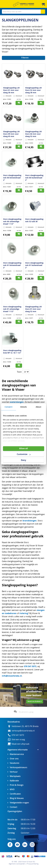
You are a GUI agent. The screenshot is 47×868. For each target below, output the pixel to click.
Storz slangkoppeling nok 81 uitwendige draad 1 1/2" (12, 309)
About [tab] (39, 407)
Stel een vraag (18, 740)
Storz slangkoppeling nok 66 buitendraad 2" (34, 178)
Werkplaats (15, 776)
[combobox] (23, 12)
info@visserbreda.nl (12, 676)
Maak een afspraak (20, 744)
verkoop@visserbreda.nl (23, 731)
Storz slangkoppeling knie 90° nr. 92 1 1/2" (12, 352)
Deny (23, 460)
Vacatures (15, 763)
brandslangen (30, 521)
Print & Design (17, 785)
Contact (13, 807)
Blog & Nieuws (17, 798)
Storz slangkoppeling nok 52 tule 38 (34, 220)
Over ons (14, 759)
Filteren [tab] (25, 58)
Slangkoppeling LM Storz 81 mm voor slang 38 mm (11, 90)
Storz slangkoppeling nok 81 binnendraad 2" (12, 265)
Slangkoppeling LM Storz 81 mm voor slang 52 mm (33, 309)
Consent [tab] (9, 407)
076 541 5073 (30, 666)
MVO (12, 789)
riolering (24, 613)
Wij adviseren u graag (26, 712)
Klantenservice (17, 754)
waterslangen (17, 402)
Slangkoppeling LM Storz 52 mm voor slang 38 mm (33, 90)
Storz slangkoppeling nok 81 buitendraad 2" (34, 265)
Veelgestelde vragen (19, 803)
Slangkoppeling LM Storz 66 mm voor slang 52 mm (33, 134)
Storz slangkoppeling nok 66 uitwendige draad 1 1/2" (12, 221)
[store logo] (23, 4)
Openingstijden (15, 811)
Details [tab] (23, 407)
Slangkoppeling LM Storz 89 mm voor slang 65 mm (11, 134)
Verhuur (14, 772)
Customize (24, 454)
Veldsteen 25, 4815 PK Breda (25, 726)
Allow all (23, 448)
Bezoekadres (14, 722)
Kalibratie (14, 781)
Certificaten (15, 794)
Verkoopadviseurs (18, 767)
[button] (18, 96)
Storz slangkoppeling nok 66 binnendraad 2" (12, 178)
